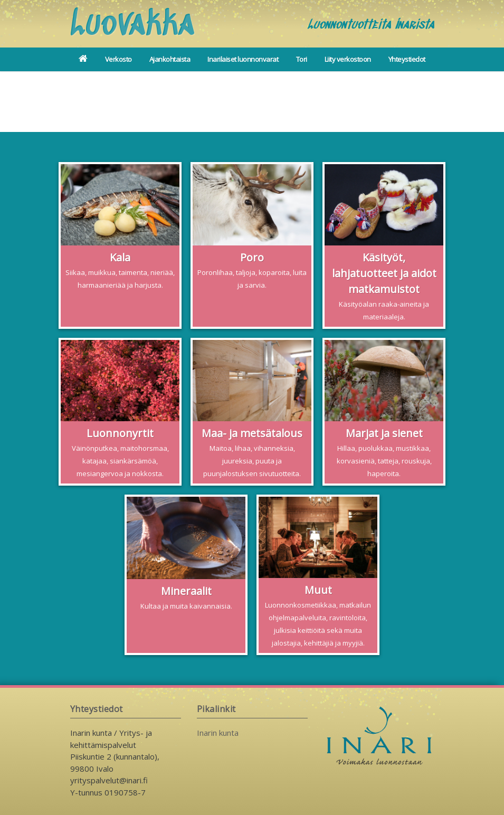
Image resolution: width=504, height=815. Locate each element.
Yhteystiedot (407, 59)
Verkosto (118, 59)
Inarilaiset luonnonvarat (243, 59)
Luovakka (132, 25)
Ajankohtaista (170, 59)
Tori (302, 59)
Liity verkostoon (348, 59)
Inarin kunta (218, 733)
